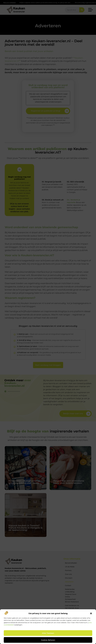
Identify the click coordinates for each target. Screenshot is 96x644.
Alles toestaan (48, 633)
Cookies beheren (48, 640)
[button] (91, 613)
